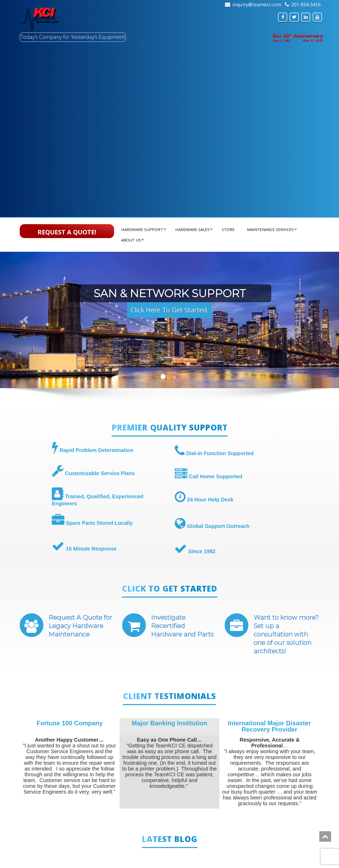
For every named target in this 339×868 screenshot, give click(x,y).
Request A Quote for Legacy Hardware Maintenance (80, 626)
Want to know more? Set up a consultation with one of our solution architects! (286, 634)
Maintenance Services (272, 229)
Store (228, 229)
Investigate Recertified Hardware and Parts (182, 626)
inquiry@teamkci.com (257, 4)
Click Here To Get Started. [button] (169, 310)
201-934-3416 (306, 4)
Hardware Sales (194, 229)
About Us (133, 240)
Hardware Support (144, 229)
